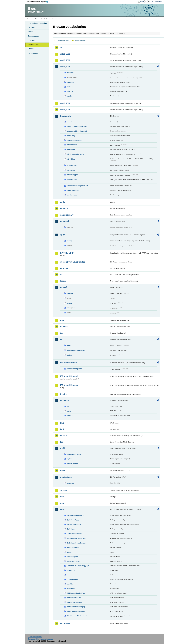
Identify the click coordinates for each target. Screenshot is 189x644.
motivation (71, 150)
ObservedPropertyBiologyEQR (78, 566)
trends (69, 96)
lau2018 (64, 436)
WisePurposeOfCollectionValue (78, 616)
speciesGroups (72, 463)
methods (70, 87)
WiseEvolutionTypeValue (76, 611)
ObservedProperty (74, 561)
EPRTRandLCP (67, 253)
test (62, 497)
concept (70, 293)
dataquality (71, 136)
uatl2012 (70, 416)
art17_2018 (65, 110)
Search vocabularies (63, 41)
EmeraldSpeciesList (74, 140)
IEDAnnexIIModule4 (69, 385)
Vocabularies (33, 45)
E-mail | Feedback (35, 637)
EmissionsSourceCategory (77, 543)
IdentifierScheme (73, 548)
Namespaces (33, 53)
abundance (71, 122)
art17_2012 (65, 103)
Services (31, 49)
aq (61, 48)
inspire (63, 394)
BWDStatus (71, 529)
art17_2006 (65, 67)
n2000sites (71, 170)
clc (68, 407)
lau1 (62, 423)
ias (62, 333)
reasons (70, 91)
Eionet (37, 19)
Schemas (31, 40)
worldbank (65, 623)
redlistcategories (73, 190)
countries (70, 82)
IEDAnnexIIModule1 (69, 363)
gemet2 (64, 287)
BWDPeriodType (73, 520)
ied (62, 339)
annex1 (70, 345)
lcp (62, 442)
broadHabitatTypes (74, 454)
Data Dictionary (46, 19)
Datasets (31, 27)
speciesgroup (72, 195)
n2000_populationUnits (75, 154)
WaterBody (71, 589)
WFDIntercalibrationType (76, 593)
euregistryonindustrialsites (73, 262)
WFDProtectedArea (74, 598)
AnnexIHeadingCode (74, 369)
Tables (30, 32)
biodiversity (66, 116)
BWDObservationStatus (76, 515)
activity (70, 241)
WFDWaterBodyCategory (76, 607)
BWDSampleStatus (74, 524)
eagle (69, 411)
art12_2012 (65, 54)
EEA (38, 2)
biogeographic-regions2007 (77, 126)
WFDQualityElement (74, 602)
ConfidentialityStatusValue (77, 538)
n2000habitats (72, 165)
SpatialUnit (71, 570)
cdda (62, 202)
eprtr (62, 235)
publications (66, 477)
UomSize (70, 584)
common (64, 209)
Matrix (69, 552)
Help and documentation (37, 23)
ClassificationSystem (75, 534)
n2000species (72, 179)
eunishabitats (72, 145)
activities (70, 73)
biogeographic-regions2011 (77, 131)
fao (62, 275)
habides (64, 327)
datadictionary (67, 215)
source (69, 303)
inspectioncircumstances (76, 350)
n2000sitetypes (72, 175)
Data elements (33, 36)
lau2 (62, 429)
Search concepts (80, 41)
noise (63, 471)
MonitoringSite (72, 557)
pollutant (70, 355)
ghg (62, 320)
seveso (64, 490)
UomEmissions (72, 579)
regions (70, 459)
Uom (69, 575)
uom (62, 503)
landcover (65, 401)
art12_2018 (65, 60)
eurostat (64, 268)
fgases (63, 281)
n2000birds (71, 159)
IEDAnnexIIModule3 (69, 376)
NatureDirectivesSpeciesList (77, 186)
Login (142, 2)
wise (62, 509)
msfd (63, 448)
